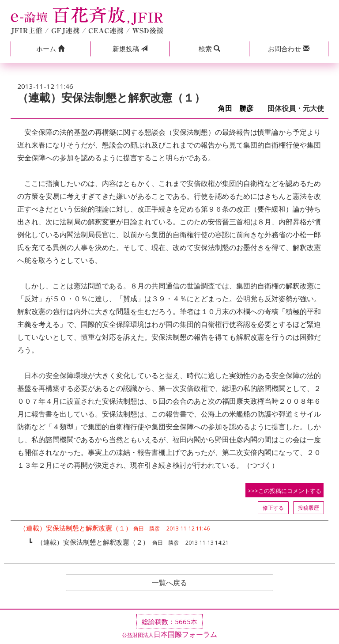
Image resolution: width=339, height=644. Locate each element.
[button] (50, 49)
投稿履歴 (309, 508)
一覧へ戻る (169, 583)
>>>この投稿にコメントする (284, 491)
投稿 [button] (130, 49)
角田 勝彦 (239, 108)
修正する (273, 508)
